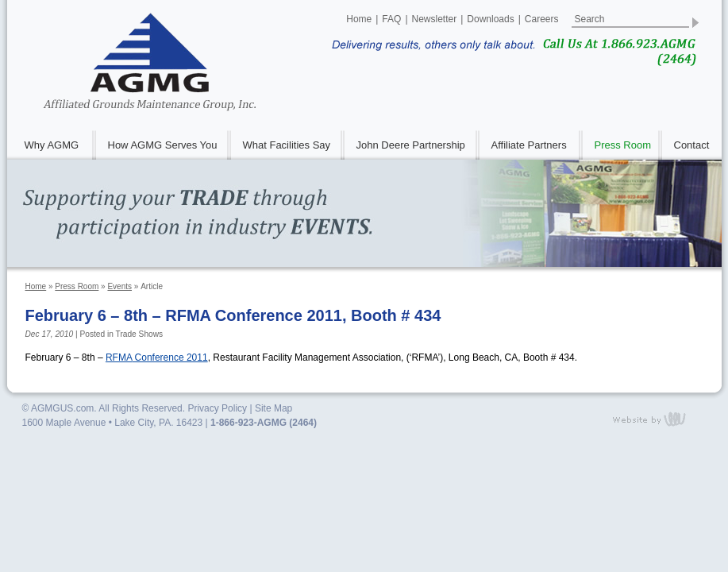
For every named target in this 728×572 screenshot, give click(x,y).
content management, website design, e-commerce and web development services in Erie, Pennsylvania (659, 419)
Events (119, 286)
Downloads (490, 19)
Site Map (273, 408)
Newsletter (435, 19)
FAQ (391, 19)
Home (359, 19)
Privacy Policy (217, 408)
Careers (542, 19)
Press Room (77, 286)
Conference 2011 (157, 357)
